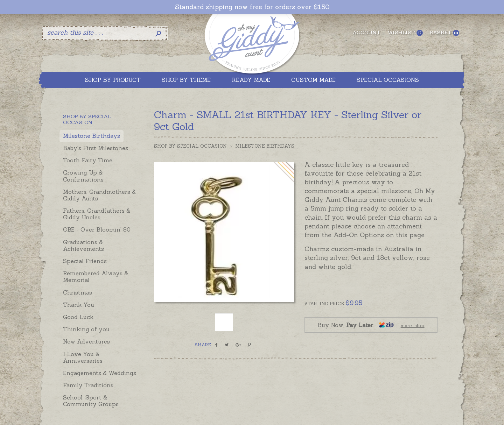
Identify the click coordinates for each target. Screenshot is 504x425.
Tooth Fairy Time (88, 160)
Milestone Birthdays (92, 136)
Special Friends (85, 261)
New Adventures (86, 341)
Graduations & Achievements (83, 245)
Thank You (79, 305)
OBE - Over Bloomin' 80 (97, 229)
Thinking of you (86, 329)
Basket (444, 33)
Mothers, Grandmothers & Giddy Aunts (99, 195)
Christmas (78, 292)
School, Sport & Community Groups (91, 401)
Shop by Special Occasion (190, 146)
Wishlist (405, 33)
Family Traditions (88, 385)
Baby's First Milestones (96, 148)
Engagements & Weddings (100, 373)
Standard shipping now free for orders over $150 (252, 7)
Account (366, 33)
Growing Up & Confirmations (83, 176)
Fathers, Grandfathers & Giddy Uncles (97, 214)
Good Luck (78, 317)
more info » (413, 325)
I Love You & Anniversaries (83, 357)
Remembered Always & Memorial (96, 277)
